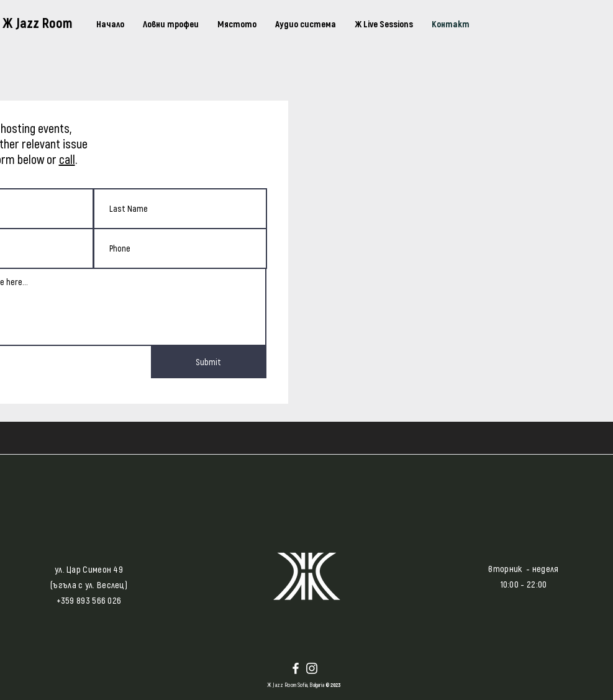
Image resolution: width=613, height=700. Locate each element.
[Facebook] (296, 668)
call (67, 159)
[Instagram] (312, 668)
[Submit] (209, 362)
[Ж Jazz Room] (45, 22)
